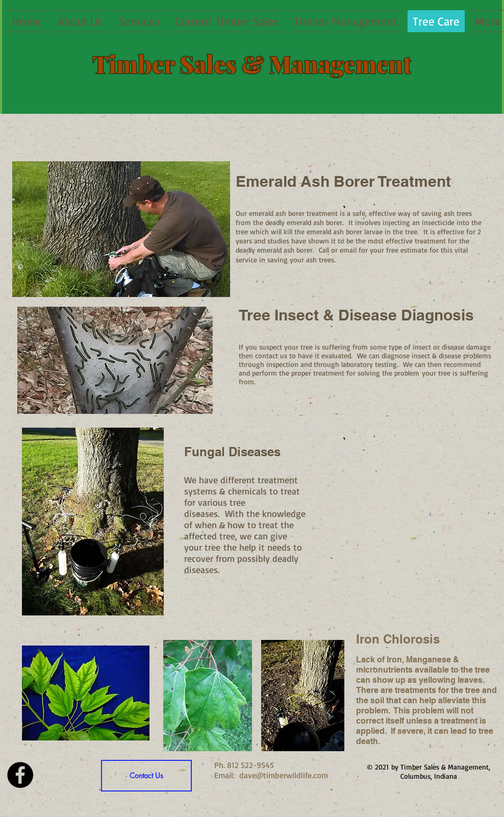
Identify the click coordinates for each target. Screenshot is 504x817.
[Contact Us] (146, 776)
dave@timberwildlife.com (284, 775)
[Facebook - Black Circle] (20, 775)
